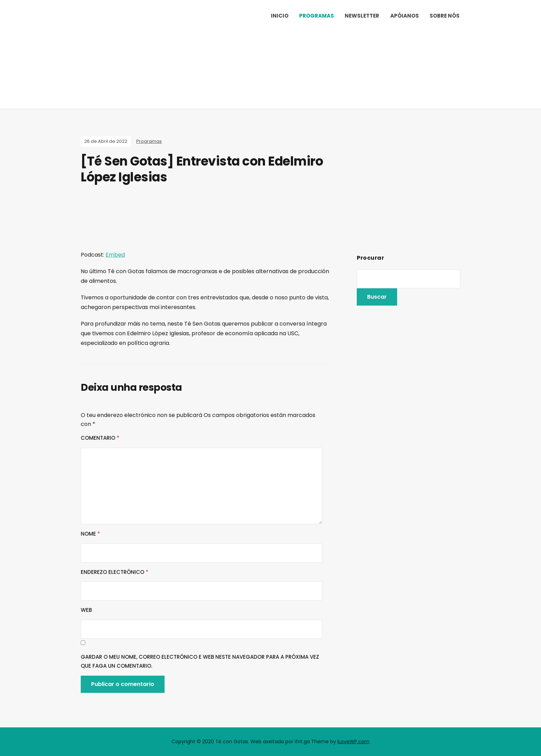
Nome (90, 534)
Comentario (100, 438)
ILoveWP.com (353, 742)
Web (86, 610)
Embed (115, 255)
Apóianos (405, 16)
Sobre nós (445, 16)
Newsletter (362, 16)
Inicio (280, 16)
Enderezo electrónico (115, 572)
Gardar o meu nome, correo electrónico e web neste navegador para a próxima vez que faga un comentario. (200, 661)
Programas (317, 16)
